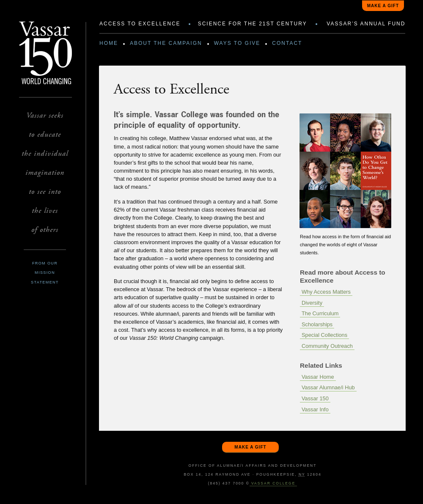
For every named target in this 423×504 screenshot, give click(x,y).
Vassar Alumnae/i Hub (328, 387)
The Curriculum (320, 313)
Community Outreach (327, 346)
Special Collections (324, 335)
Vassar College (273, 483)
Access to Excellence (140, 24)
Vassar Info (315, 409)
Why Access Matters (326, 292)
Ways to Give (237, 43)
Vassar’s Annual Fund (366, 24)
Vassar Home (318, 377)
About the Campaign (166, 43)
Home (109, 43)
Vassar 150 (315, 398)
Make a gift (383, 6)
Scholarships (317, 324)
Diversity (312, 303)
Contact (287, 43)
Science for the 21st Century (253, 24)
